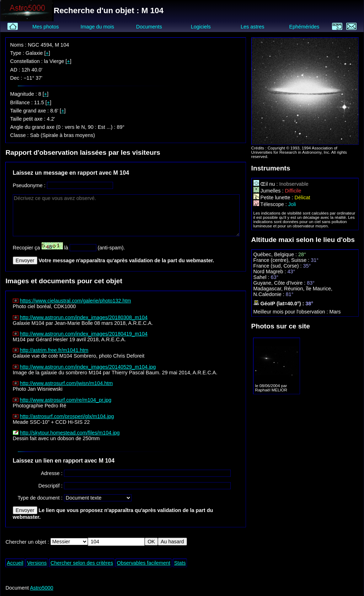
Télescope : (271, 204)
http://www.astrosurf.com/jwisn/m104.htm (66, 383)
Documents (149, 27)
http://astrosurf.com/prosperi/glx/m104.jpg (67, 416)
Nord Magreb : (271, 271)
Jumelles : (269, 191)
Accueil (15, 563)
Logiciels (201, 27)
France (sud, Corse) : (278, 266)
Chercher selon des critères (82, 563)
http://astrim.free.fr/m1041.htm (54, 350)
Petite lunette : (274, 197)
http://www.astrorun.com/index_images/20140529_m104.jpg (88, 367)
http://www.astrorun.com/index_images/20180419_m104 (84, 334)
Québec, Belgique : (276, 254)
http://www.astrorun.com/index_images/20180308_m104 (84, 317)
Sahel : (262, 277)
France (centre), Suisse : (282, 260)
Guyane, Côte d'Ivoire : (280, 283)
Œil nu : (266, 184)
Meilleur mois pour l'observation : (291, 312)
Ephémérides (304, 27)
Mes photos (45, 27)
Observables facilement (144, 563)
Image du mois (97, 27)
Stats (180, 563)
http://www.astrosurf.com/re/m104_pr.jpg (66, 400)
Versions (37, 563)
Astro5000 (42, 588)
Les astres (252, 27)
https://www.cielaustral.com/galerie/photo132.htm (76, 301)
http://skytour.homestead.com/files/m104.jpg (70, 433)
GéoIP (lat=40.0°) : (280, 304)
